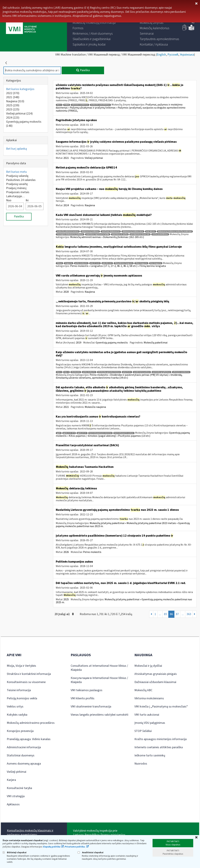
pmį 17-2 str (95, 263)
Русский (173, 55)
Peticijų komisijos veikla (22, 698)
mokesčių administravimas (68, 231)
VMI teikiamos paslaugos (87, 690)
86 (171, 614)
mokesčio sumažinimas (100, 105)
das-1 (59, 105)
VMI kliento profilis (83, 698)
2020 (66, 292)
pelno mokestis (81, 263)
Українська (187, 55)
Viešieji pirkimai (19, 114)
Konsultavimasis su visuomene (26, 682)
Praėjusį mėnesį (16, 188)
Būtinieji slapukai (14, 852)
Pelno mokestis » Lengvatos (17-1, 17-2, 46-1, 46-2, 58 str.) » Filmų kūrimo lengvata (118, 266)
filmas (59, 263)
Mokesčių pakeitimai (156, 343)
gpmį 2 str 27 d (69, 433)
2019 (79, 343)
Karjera (11, 780)
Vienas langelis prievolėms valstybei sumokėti (99, 715)
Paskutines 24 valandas (21, 180)
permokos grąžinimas (161, 372)
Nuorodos (141, 764)
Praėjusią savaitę (17, 184)
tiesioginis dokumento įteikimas (70, 234)
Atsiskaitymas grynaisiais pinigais (156, 674)
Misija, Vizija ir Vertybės (21, 666)
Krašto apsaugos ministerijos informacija (161, 739)
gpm (59, 433)
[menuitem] (94, 23)
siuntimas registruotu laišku (98, 234)
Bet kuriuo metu (16, 172)
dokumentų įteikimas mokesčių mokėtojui (175, 231)
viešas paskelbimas (160, 234)
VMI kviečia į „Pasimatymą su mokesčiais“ (161, 707)
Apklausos (13, 804)
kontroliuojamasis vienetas (100, 433)
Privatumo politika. (75, 847)
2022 (13, 93)
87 (177, 614)
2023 (13, 109)
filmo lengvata (141, 263)
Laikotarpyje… (16, 196)
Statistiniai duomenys (21, 755)
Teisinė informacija (19, 690)
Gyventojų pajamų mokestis (24, 124)
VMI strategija (16, 796)
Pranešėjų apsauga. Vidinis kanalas (29, 739)
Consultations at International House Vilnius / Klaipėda (99, 668)
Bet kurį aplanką (16, 149)
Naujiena (15, 101)
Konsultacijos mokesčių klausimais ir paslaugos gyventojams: (30, 833)
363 (189, 614)
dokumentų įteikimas (90, 231)
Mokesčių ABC (143, 690)
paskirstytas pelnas (142, 372)
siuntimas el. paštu (120, 234)
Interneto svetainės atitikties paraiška (159, 747)
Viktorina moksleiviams (149, 698)
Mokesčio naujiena (95, 407)
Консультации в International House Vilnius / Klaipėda (99, 680)
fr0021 (67, 105)
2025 (13, 105)
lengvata (69, 263)
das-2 (66, 372)
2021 (13, 97)
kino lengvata (156, 263)
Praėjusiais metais (18, 192)
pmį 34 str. (127, 372)
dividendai (76, 372)
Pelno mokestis (92, 552)
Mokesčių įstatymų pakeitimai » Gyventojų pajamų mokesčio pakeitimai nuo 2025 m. (124, 601)
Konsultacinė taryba (19, 788)
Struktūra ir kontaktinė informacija (29, 674)
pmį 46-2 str (107, 263)
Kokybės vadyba (17, 715)
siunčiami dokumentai (111, 231)
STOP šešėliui (143, 731)
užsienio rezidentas (80, 105)
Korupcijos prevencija (20, 731)
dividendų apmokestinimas (109, 372)
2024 (13, 118)
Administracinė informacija (24, 747)
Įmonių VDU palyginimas (150, 723)
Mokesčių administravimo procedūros (31, 723)
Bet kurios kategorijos (20, 89)
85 (165, 614)
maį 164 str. (151, 231)
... (160, 614)
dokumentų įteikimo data (133, 231)
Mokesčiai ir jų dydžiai (148, 666)
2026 (66, 552)
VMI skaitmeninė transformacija (91, 707)
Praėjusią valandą (17, 176)
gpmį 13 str (82, 433)
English (161, 55)
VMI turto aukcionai (147, 715)
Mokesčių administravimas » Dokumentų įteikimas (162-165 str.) (107, 237)
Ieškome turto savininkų (150, 755)
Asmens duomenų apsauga (24, 764)
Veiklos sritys (15, 707)
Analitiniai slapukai (91, 852)
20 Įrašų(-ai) (64, 614)
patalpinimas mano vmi (140, 234)
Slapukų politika (52, 847)
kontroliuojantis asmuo (124, 433)
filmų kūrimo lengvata (124, 263)
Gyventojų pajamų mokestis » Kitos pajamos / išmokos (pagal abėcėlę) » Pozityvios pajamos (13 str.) (123, 434)
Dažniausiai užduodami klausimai (155, 682)
